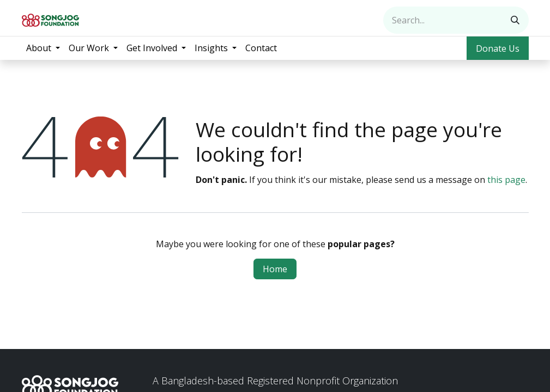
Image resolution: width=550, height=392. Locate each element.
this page (506, 180)
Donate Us (498, 48)
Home (275, 269)
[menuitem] (43, 48)
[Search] (515, 20)
